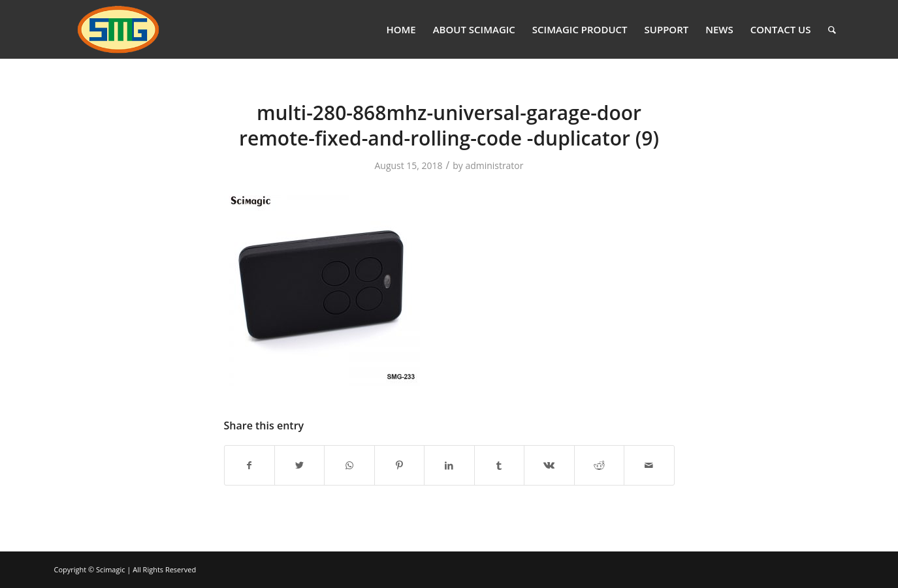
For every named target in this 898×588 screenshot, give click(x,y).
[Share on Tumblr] (499, 465)
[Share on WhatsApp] (349, 465)
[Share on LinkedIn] (449, 465)
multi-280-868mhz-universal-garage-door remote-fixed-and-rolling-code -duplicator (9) (449, 125)
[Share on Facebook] (249, 465)
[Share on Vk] (549, 465)
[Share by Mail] (649, 465)
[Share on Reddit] (599, 465)
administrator (494, 165)
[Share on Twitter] (299, 465)
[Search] (832, 29)
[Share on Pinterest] (399, 465)
